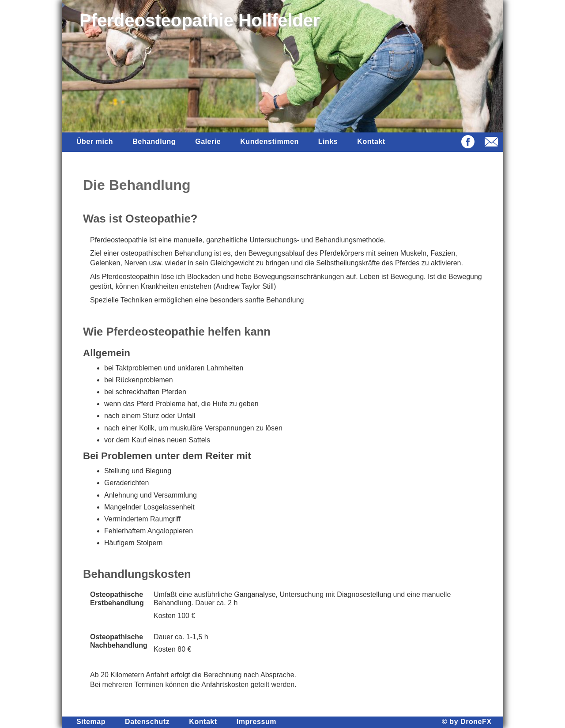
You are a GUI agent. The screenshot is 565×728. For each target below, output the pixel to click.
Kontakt (371, 141)
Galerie (208, 141)
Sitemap (91, 722)
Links (328, 141)
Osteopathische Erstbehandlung (117, 599)
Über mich (95, 141)
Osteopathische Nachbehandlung (119, 641)
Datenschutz (147, 722)
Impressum (256, 722)
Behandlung (154, 141)
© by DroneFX (467, 722)
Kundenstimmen (269, 141)
